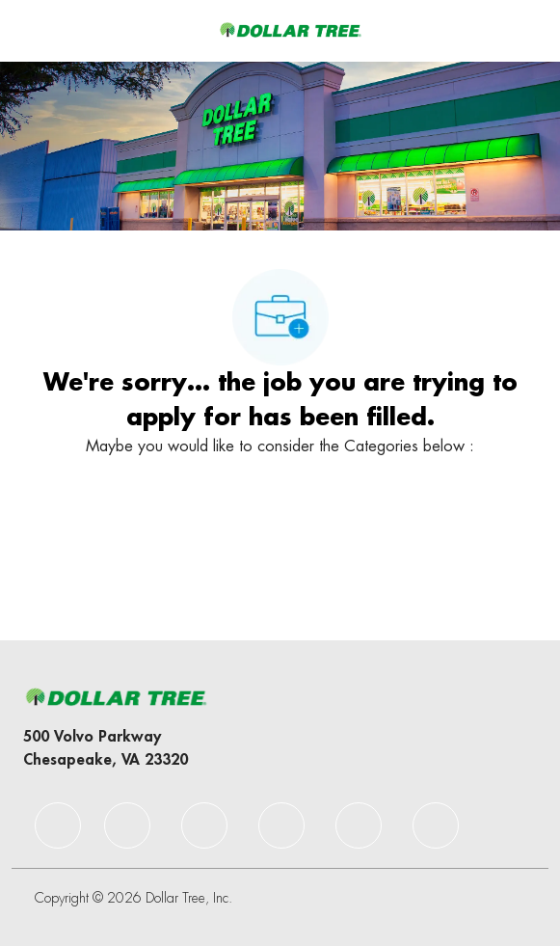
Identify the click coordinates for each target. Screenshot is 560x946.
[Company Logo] (290, 30)
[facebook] (58, 825)
